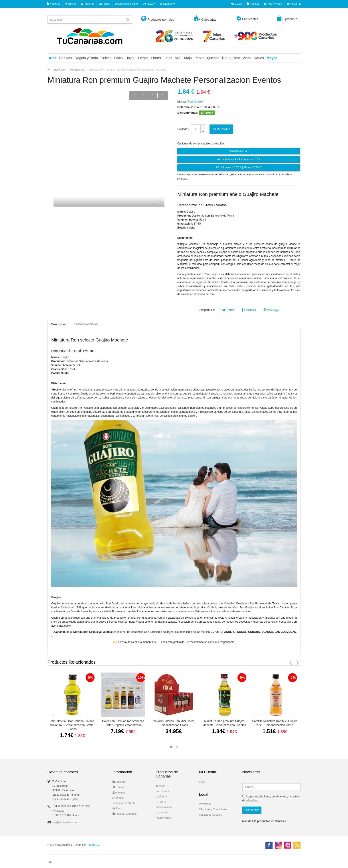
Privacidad (205, 804)
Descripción (59, 324)
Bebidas (66, 58)
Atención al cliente (126, 4)
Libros (156, 58)
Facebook (249, 310)
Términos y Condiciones (213, 809)
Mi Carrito (294, 4)
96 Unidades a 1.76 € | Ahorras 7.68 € (239, 168)
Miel (178, 58)
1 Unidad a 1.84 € (238, 151)
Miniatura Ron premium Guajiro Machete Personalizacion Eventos (224, 723)
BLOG (237, 4)
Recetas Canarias (125, 814)
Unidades (183, 129)
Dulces (106, 58)
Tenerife (161, 786)
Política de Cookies (211, 815)
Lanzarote (162, 813)
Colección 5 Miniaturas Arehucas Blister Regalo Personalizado (123, 723)
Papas (199, 58)
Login (202, 782)
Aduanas (88, 4)
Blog (117, 809)
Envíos (71, 4)
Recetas (253, 4)
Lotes (168, 58)
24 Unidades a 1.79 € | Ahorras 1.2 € (238, 159)
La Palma (161, 797)
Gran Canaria (164, 807)
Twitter (228, 310)
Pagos (104, 4)
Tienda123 (93, 845)
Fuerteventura (164, 818)
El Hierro (161, 802)
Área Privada (273, 4)
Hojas (130, 58)
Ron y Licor (231, 58)
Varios (259, 58)
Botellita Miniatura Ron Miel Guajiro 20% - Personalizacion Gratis (275, 723)
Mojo (188, 58)
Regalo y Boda (86, 58)
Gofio (118, 58)
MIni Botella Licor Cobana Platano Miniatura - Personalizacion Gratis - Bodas (72, 725)
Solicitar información (86, 324)
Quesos (213, 58)
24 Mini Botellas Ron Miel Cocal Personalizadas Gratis (174, 723)
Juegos (143, 58)
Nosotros (53, 4)
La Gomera (162, 791)
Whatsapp (271, 310)
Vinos (247, 58)
